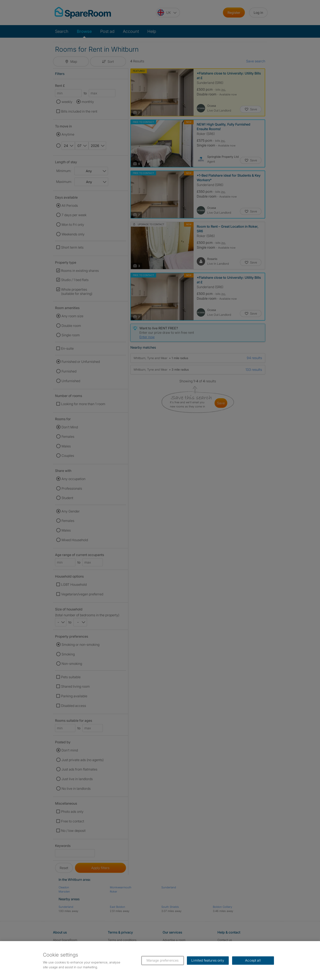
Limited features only (208, 960)
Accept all (253, 960)
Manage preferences (163, 960)
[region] (160, 961)
